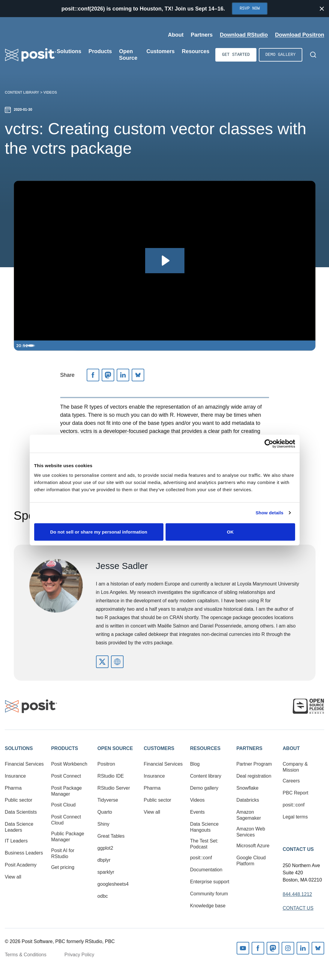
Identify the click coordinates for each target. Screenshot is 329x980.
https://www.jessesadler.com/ (117, 662)
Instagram (288, 948)
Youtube (243, 948)
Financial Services (24, 764)
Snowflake (247, 788)
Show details (269, 513)
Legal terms (295, 817)
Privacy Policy (79, 955)
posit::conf (201, 858)
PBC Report (296, 793)
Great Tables (111, 836)
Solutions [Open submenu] (69, 51)
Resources (205, 748)
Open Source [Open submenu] (128, 55)
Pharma (13, 788)
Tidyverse (108, 800)
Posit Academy (21, 865)
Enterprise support (210, 882)
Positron (106, 764)
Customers (159, 748)
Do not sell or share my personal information (99, 532)
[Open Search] (313, 55)
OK (230, 532)
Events (197, 812)
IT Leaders (16, 841)
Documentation (206, 870)
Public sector (19, 800)
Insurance (15, 776)
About (291, 748)
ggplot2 (105, 848)
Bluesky (318, 948)
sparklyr (106, 872)
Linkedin (303, 948)
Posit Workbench (69, 764)
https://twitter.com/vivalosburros (102, 662)
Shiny (103, 824)
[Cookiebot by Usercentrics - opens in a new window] (269, 444)
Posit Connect (66, 776)
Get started (236, 55)
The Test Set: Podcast (204, 844)
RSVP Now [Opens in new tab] (250, 9)
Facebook (258, 948)
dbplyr (104, 860)
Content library (22, 92)
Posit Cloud (63, 805)
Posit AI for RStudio (63, 853)
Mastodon (273, 948)
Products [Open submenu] (100, 51)
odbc (103, 896)
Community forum (209, 894)
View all (13, 877)
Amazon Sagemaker (249, 815)
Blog (195, 764)
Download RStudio (244, 35)
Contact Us (298, 849)
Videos (50, 92)
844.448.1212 (298, 894)
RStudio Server (114, 788)
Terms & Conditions (26, 955)
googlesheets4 (113, 884)
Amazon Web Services (251, 832)
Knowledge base (208, 906)
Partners (249, 748)
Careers (291, 781)
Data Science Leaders (19, 827)
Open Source (115, 748)
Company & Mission (295, 767)
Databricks (248, 800)
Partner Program (254, 764)
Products (64, 748)
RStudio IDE (111, 776)
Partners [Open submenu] (202, 35)
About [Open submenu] (176, 35)
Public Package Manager (67, 837)
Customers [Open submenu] (160, 51)
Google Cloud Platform (251, 861)
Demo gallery (281, 55)
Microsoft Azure (253, 846)
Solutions (19, 748)
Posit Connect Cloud (66, 820)
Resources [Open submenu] (196, 51)
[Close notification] (322, 9)
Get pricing (63, 867)
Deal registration (254, 776)
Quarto (105, 812)
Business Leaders (24, 853)
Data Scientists (21, 812)
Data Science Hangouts (204, 827)
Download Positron (300, 35)
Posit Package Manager (66, 791)
